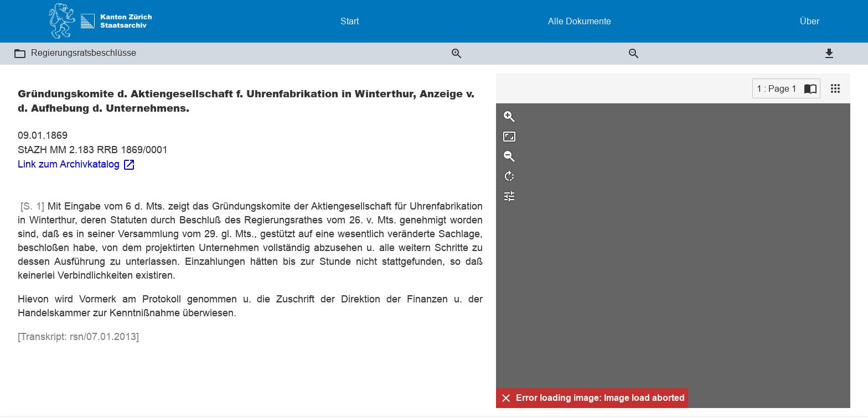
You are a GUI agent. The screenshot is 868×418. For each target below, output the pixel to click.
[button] (20, 54)
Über (810, 21)
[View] (835, 88)
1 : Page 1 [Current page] (777, 88)
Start (350, 21)
